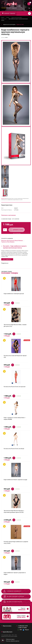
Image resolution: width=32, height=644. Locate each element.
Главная (3, 18)
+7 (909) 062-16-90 (22, 626)
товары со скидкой (15, 617)
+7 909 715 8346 (22, 628)
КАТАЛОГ (9, 13)
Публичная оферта (10, 639)
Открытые (15, 609)
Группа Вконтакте (7, 632)
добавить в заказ (16, 230)
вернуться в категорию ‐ (13, 25)
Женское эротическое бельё (17, 18)
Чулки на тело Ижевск (8, 242)
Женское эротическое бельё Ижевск (12, 241)
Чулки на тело (4, 19)
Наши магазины (6, 626)
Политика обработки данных (13, 641)
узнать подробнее (7, 259)
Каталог (8, 18)
